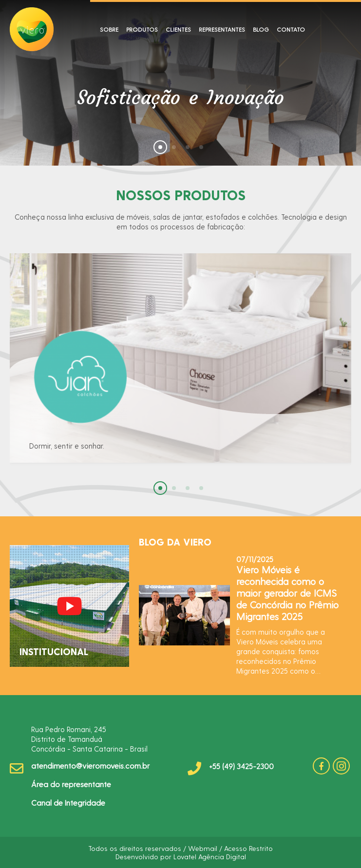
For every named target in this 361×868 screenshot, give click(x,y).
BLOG (261, 29)
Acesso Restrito (248, 848)
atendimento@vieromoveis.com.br (90, 765)
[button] (160, 147)
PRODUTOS (142, 29)
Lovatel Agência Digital (210, 857)
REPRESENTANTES (222, 29)
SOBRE (109, 29)
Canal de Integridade (68, 802)
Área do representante (71, 784)
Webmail (203, 848)
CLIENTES (178, 29)
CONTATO (291, 29)
